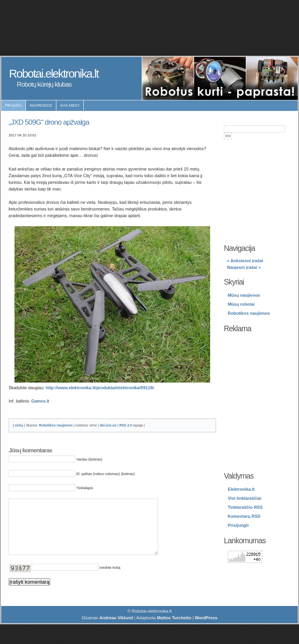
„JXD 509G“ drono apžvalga (49, 122)
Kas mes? (70, 105)
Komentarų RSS (244, 516)
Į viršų (18, 425)
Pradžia (13, 105)
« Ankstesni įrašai (245, 261)
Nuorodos (41, 105)
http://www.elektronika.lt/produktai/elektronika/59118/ (100, 388)
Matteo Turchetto (174, 629)
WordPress (206, 629)
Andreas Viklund (116, 629)
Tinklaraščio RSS (245, 507)
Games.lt (40, 401)
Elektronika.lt (241, 489)
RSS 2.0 (126, 425)
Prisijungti (238, 525)
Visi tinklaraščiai (245, 498)
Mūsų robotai (241, 304)
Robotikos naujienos (56, 425)
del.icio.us (108, 425)
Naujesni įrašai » (244, 267)
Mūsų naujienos (244, 295)
